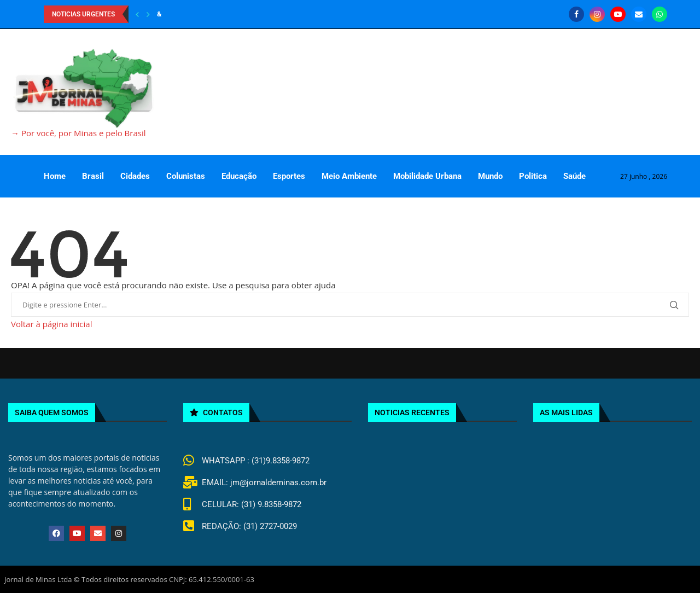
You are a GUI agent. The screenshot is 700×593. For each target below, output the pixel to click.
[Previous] (137, 14)
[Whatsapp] (660, 14)
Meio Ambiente (349, 176)
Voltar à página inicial (51, 324)
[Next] (148, 14)
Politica (533, 176)
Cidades (135, 176)
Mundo (490, 176)
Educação (239, 176)
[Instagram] (597, 14)
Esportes (289, 176)
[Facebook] (576, 14)
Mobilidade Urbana (427, 176)
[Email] (639, 14)
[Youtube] (618, 14)
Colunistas (186, 176)
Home (55, 176)
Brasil (93, 176)
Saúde (574, 176)
